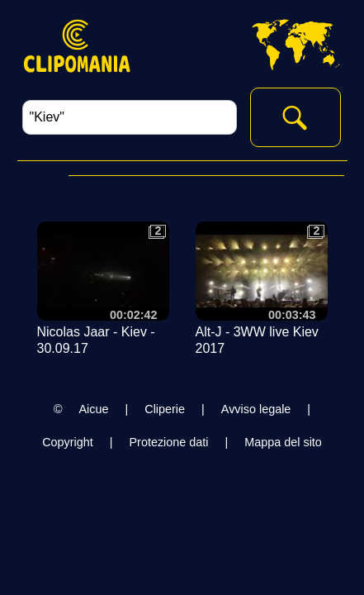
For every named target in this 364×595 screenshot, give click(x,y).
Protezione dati (168, 442)
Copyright (68, 442)
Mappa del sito (283, 442)
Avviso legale (256, 409)
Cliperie (165, 409)
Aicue (94, 409)
